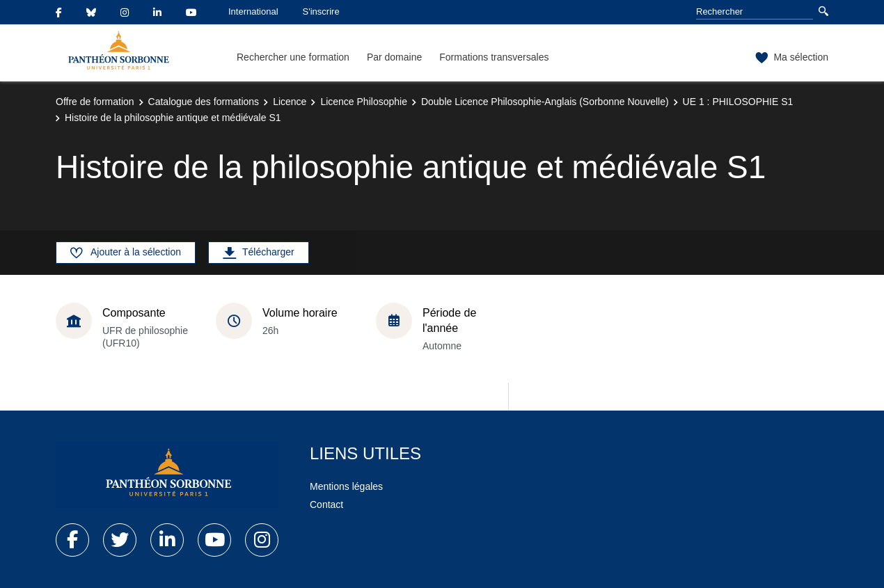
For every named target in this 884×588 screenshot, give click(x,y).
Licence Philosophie (364, 102)
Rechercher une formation (293, 57)
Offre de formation (95, 102)
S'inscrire (321, 11)
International (253, 11)
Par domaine (394, 57)
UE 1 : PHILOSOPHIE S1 (738, 102)
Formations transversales (494, 57)
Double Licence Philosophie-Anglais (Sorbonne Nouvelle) (545, 102)
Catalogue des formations (204, 102)
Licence (290, 102)
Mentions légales (346, 486)
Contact (326, 504)
